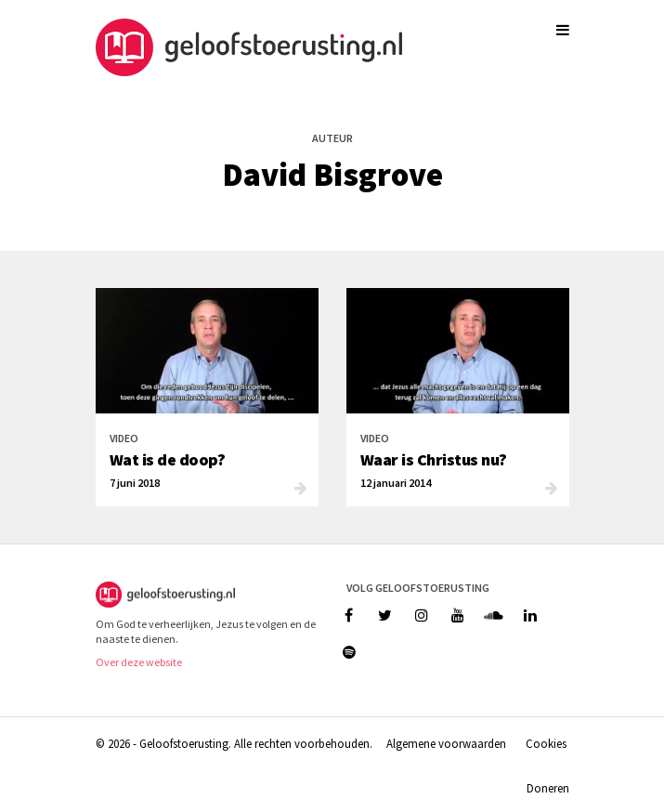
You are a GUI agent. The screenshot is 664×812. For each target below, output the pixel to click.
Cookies (546, 743)
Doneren (548, 788)
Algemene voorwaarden (446, 743)
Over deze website (139, 662)
